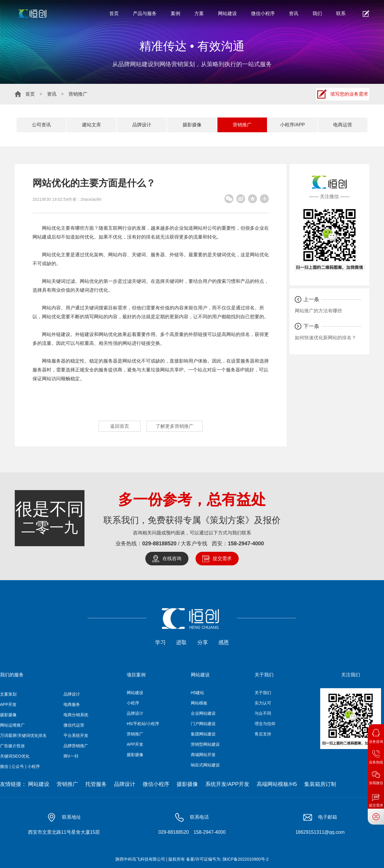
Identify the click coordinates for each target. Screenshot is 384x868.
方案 (199, 13)
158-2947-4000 (246, 544)
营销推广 (78, 94)
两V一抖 (71, 756)
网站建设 (227, 13)
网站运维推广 (12, 725)
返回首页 (120, 426)
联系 (341, 13)
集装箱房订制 (320, 784)
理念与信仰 (265, 724)
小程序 (133, 703)
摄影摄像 (192, 125)
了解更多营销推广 (175, 426)
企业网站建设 (203, 713)
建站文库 (92, 125)
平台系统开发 (76, 735)
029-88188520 (159, 544)
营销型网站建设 (205, 744)
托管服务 (96, 784)
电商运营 (343, 125)
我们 (317, 13)
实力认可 (263, 703)
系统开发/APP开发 (227, 784)
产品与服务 (145, 13)
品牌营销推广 (76, 746)
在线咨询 (172, 558)
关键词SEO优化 (15, 756)
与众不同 (263, 713)
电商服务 (72, 704)
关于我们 (263, 693)
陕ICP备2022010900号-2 (246, 859)
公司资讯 (41, 125)
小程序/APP (292, 125)
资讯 (294, 13)
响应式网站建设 (205, 765)
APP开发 (8, 704)
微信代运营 (74, 725)
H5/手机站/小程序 (143, 724)
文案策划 (8, 694)
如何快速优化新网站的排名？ (326, 338)
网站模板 (199, 703)
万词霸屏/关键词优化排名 (23, 735)
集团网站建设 (203, 734)
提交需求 (222, 558)
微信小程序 (263, 13)
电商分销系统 (76, 715)
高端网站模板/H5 (277, 784)
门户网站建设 (203, 724)
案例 (175, 13)
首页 (114, 13)
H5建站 (198, 693)
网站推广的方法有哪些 (318, 311)
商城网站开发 (203, 755)
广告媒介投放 (12, 746)
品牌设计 (142, 125)
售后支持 (263, 734)
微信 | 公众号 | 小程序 (20, 766)
